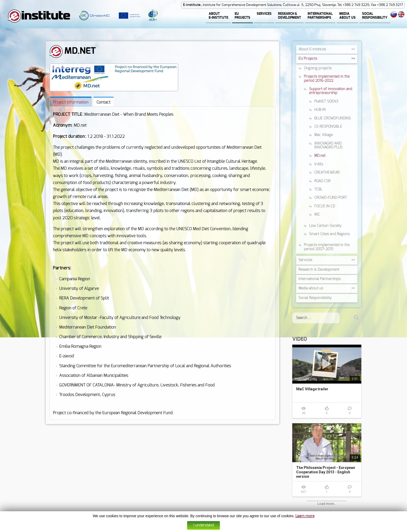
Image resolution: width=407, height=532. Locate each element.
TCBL (318, 189)
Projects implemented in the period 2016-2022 (327, 79)
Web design (229, 528)
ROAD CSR (322, 181)
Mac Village (324, 135)
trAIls (319, 164)
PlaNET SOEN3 (326, 101)
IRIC (317, 215)
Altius (242, 528)
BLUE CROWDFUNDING (333, 118)
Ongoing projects (318, 68)
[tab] (71, 102)
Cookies (192, 528)
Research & (319, 270)
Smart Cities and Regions (329, 234)
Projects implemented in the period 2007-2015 (327, 247)
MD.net (320, 156)
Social (315, 298)
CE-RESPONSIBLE (328, 127)
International (320, 279)
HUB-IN (320, 110)
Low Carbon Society (325, 226)
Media (311, 288)
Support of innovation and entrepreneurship (331, 91)
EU (308, 59)
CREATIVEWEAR (327, 173)
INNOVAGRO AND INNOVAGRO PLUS (328, 145)
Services (305, 260)
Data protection (209, 528)
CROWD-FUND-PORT (331, 198)
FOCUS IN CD (325, 206)
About (312, 49)
